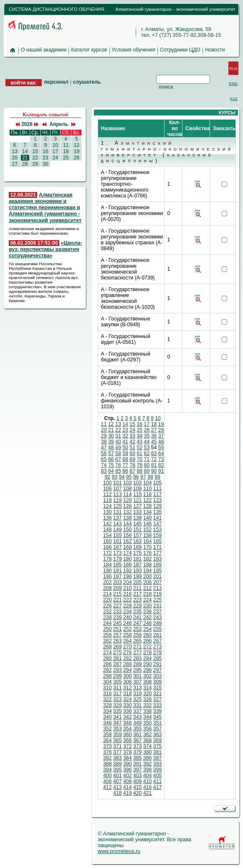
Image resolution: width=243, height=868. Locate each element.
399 (158, 770)
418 (118, 793)
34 (139, 436)
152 (148, 530)
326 (148, 699)
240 (128, 617)
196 (108, 576)
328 (108, 705)
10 (55, 145)
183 (158, 559)
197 (118, 576)
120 (128, 500)
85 (118, 471)
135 (158, 512)
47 (104, 448)
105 (158, 483)
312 (128, 688)
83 (104, 471)
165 (158, 541)
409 (138, 781)
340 (108, 717)
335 (118, 711)
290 (148, 664)
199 (138, 576)
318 (128, 694)
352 (108, 729)
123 (158, 500)
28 (25, 164)
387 (158, 758)
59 (125, 453)
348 (128, 723)
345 (158, 717)
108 (128, 489)
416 (148, 787)
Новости (215, 50)
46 (161, 442)
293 (118, 670)
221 (118, 600)
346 (108, 723)
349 (138, 723)
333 (158, 705)
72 (154, 459)
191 (118, 571)
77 (125, 465)
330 (128, 705)
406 (108, 781)
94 (122, 477)
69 (132, 459)
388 (108, 764)
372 (128, 746)
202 (108, 582)
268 (108, 647)
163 (138, 541)
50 (125, 448)
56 (104, 453)
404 (148, 776)
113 (118, 494)
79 (139, 465)
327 (158, 699)
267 (158, 641)
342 (128, 717)
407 (118, 781)
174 (128, 553)
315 (158, 688)
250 (108, 629)
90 (154, 471)
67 (118, 459)
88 (139, 471)
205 (138, 582)
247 (138, 623)
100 (108, 483)
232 (108, 612)
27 (15, 164)
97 (143, 477)
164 (148, 541)
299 (118, 676)
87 (132, 471)
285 (158, 658)
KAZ (234, 99)
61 (139, 453)
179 (118, 559)
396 (128, 770)
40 (118, 442)
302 (148, 676)
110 (148, 489)
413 (118, 787)
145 (138, 524)
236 (148, 612)
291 (158, 664)
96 (136, 477)
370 (108, 746)
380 (148, 752)
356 (148, 729)
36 (154, 436)
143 (118, 524)
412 (108, 787)
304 (108, 682)
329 (118, 705)
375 (158, 746)
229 (138, 606)
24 (55, 158)
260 (148, 635)
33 (132, 436)
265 (138, 641)
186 (128, 565)
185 (118, 565)
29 (35, 164)
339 (158, 711)
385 (138, 758)
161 (118, 541)
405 (158, 776)
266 (148, 641)
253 (138, 629)
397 (138, 770)
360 (128, 735)
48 (111, 448)
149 (118, 530)
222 (128, 600)
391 (138, 764)
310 (108, 688)
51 (132, 448)
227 (118, 606)
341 (118, 717)
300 (128, 676)
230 (148, 606)
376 (108, 752)
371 (118, 746)
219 (158, 594)
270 (128, 647)
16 (46, 151)
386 (148, 758)
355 (138, 729)
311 (118, 688)
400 (108, 776)
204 (128, 582)
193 (138, 571)
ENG (234, 83)
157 (138, 535)
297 (158, 670)
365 (118, 740)
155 (118, 535)
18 (66, 151)
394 (108, 770)
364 (108, 740)
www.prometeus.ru (119, 851)
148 (108, 530)
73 (161, 459)
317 (118, 694)
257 (118, 635)
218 (148, 594)
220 (108, 600)
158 (148, 535)
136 (108, 518)
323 (118, 699)
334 (108, 711)
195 (158, 571)
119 (118, 500)
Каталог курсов (89, 50)
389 (118, 764)
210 (128, 588)
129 (158, 506)
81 (154, 465)
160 (108, 541)
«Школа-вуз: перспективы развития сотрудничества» (46, 249)
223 (138, 600)
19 (76, 151)
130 (108, 512)
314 (148, 688)
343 (138, 717)
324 (128, 699)
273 (158, 647)
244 (108, 623)
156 (128, 535)
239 (118, 617)
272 (148, 647)
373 (138, 746)
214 (108, 594)
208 (108, 588)
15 (35, 151)
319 (138, 694)
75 (111, 465)
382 (108, 758)
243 (158, 617)
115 (138, 494)
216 (128, 594)
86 (125, 471)
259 (138, 635)
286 (108, 664)
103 (138, 483)
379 (138, 752)
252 (128, 629)
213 (158, 588)
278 (148, 653)
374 (148, 746)
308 (148, 682)
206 (148, 582)
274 (108, 653)
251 (118, 629)
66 (111, 459)
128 (148, 506)
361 (138, 735)
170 (148, 547)
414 (128, 787)
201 (158, 576)
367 (138, 740)
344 (148, 717)
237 (158, 612)
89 (147, 471)
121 (138, 500)
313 (138, 688)
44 (147, 442)
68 (125, 459)
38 (104, 442)
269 (118, 647)
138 (128, 518)
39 (111, 442)
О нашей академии (44, 50)
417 (158, 787)
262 (108, 641)
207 (158, 582)
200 (148, 576)
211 (138, 588)
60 (132, 453)
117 (158, 494)
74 (104, 465)
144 (128, 524)
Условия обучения (134, 50)
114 (128, 494)
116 (148, 494)
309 (158, 682)
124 (108, 506)
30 (46, 164)
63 (154, 453)
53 (147, 448)
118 (108, 500)
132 (128, 512)
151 (138, 530)
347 (118, 723)
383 (118, 758)
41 (125, 442)
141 (158, 518)
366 (128, 740)
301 (138, 676)
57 (111, 453)
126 (128, 506)
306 (128, 682)
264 (128, 641)
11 (66, 145)
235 (138, 612)
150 (128, 530)
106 (108, 489)
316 (108, 694)
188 (148, 565)
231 (158, 606)
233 (118, 612)
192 (128, 571)
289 (138, 664)
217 (138, 594)
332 (148, 705)
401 (118, 776)
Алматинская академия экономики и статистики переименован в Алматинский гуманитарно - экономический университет (45, 208)
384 (128, 758)
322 (108, 699)
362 (148, 735)
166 (108, 547)
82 (161, 465)
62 (147, 453)
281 (118, 658)
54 (154, 448)
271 (138, 647)
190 (108, 571)
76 (118, 465)
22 (35, 158)
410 (148, 781)
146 (148, 524)
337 (138, 711)
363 (158, 735)
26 (76, 158)
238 (108, 617)
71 (147, 459)
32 (125, 436)
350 (148, 723)
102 (128, 483)
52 (139, 448)
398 (148, 770)
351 (158, 723)
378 (128, 752)
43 (139, 442)
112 (108, 494)
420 (138, 793)
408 (128, 781)
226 (108, 606)
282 (128, 658)
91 (161, 471)
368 (148, 740)
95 (129, 477)
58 (118, 453)
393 (158, 764)
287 (118, 664)
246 (128, 623)
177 (158, 553)
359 (118, 735)
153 (158, 530)
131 (118, 512)
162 (128, 541)
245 (118, 623)
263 (118, 641)
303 (158, 676)
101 (118, 483)
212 (148, 588)
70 (139, 459)
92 (107, 477)
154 (108, 535)
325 (138, 699)
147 (158, 524)
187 (138, 565)
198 (128, 576)
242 (148, 617)
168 (128, 547)
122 (148, 500)
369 (158, 740)
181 (138, 559)
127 (138, 506)
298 (108, 676)
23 (46, 158)
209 (118, 588)
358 (108, 735)
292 (108, 670)
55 (161, 448)
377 (118, 752)
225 (158, 600)
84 (111, 471)
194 (148, 571)
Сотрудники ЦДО (180, 50)
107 (118, 489)
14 (25, 151)
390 (128, 764)
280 (108, 658)
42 (132, 442)
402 (128, 776)
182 (148, 559)
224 (148, 600)
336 (128, 711)
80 (147, 465)
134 (148, 512)
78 (132, 465)
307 (138, 682)
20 (15, 158)
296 (148, 670)
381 (158, 752)
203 (118, 582)
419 (128, 793)
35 (147, 436)
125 (118, 506)
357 (158, 729)
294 (128, 670)
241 (138, 617)
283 (138, 658)
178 (108, 559)
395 (118, 770)
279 (158, 653)
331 (138, 705)
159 (158, 535)
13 (15, 151)
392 (148, 764)
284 (148, 658)
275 (118, 653)
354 (128, 729)
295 (138, 670)
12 (76, 145)
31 (118, 436)
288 (128, 664)
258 (128, 635)
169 (138, 547)
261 (158, 635)
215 (118, 594)
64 (161, 453)
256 (108, 635)
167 (118, 547)
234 (128, 612)
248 (148, 623)
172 (108, 553)
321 (158, 694)
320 (148, 694)
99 (157, 477)
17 (55, 151)
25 (66, 158)
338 (148, 711)
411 (158, 781)
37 (161, 436)
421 (148, 793)
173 (118, 553)
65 (104, 459)
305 (118, 682)
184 (108, 565)
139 (138, 518)
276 (128, 653)
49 (118, 448)
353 (118, 729)
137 (118, 518)
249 (158, 623)
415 (138, 787)
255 (158, 629)
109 (138, 489)
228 (128, 606)
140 (148, 518)
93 (115, 477)
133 (138, 512)
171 (158, 547)
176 (148, 553)
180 (128, 559)
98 (150, 477)
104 (148, 483)
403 (138, 776)
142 (108, 524)
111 (158, 489)
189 (158, 565)
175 (138, 553)
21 (25, 158)
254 (148, 629)
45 (154, 442)
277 (138, 653)
